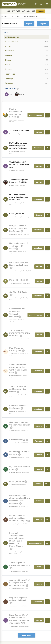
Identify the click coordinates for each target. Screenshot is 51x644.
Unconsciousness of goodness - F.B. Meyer (18, 246)
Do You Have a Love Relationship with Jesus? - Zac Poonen (19, 146)
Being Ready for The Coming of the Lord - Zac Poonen (19, 228)
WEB (18, 11)
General (27, 55)
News (27, 65)
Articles (27, 46)
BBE (33, 11)
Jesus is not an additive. (20, 131)
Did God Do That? (17, 280)
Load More (27, 635)
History (27, 60)
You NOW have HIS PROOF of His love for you (19, 165)
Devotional (27, 51)
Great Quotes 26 (17, 214)
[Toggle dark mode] (42, 4)
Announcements (27, 42)
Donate (41, 11)
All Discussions (12, 37)
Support (27, 69)
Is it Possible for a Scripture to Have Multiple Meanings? (18, 518)
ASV (28, 11)
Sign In (29, 24)
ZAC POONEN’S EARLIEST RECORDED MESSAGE (20, 333)
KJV (13, 11)
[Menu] (47, 4)
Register (43, 24)
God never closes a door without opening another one (19, 197)
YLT (23, 11)
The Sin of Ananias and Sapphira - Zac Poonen (18, 389)
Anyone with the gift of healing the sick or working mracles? (19, 583)
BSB (8, 11)
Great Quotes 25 (17, 482)
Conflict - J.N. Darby (18, 292)
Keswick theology (17, 440)
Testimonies (27, 74)
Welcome (27, 83)
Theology (27, 78)
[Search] (36, 4)
